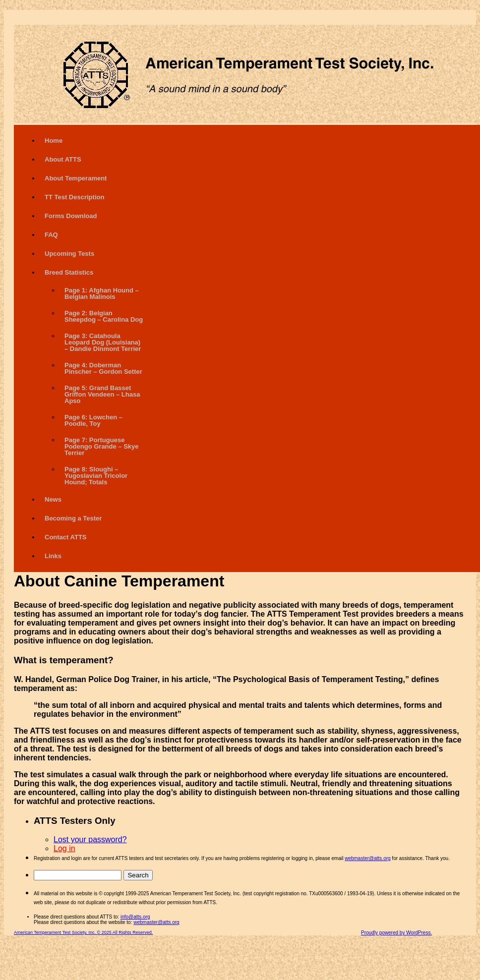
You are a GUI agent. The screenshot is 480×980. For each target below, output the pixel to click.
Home (54, 141)
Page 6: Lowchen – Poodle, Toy (93, 420)
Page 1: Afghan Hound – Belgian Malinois (102, 293)
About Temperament (76, 178)
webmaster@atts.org (367, 858)
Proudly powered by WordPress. (396, 933)
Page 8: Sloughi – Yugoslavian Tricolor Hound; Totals (96, 476)
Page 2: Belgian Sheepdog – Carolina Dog (104, 316)
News (53, 499)
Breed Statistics (69, 272)
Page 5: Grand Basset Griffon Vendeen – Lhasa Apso (102, 394)
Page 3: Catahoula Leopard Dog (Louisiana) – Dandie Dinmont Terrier (103, 342)
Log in (64, 848)
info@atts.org (135, 917)
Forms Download (71, 216)
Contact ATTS (66, 537)
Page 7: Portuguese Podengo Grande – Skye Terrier (102, 446)
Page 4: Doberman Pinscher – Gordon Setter (103, 368)
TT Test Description (74, 197)
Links (53, 556)
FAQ (51, 235)
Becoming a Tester (73, 518)
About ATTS (63, 159)
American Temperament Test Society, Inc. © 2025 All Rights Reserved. (83, 932)
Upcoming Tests (69, 254)
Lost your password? (90, 839)
